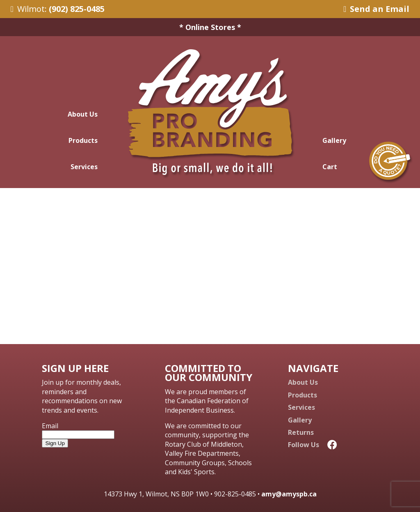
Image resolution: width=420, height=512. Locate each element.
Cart (330, 167)
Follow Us (313, 445)
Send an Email (376, 9)
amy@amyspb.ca (289, 494)
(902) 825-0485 (77, 9)
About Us (83, 114)
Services (84, 167)
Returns (301, 432)
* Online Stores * (210, 27)
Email (50, 426)
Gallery (334, 140)
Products (83, 140)
